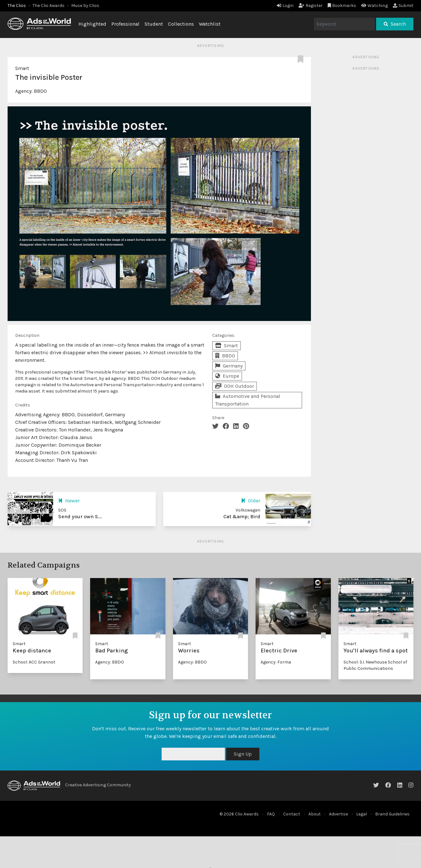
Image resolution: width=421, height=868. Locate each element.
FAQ (271, 814)
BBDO (40, 91)
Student (154, 24)
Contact (292, 814)
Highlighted (92, 24)
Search (395, 24)
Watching (375, 6)
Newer (69, 501)
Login (285, 6)
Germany (229, 366)
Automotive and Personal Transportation (248, 400)
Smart (22, 68)
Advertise (338, 814)
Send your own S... (80, 516)
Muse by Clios (85, 6)
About (315, 814)
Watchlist (210, 24)
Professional (125, 24)
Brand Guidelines (392, 814)
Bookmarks (342, 6)
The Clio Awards (49, 6)
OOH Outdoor (235, 386)
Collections (181, 24)
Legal (362, 814)
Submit (403, 6)
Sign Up (243, 754)
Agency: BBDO (110, 662)
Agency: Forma (276, 662)
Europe (227, 376)
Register (311, 6)
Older (251, 501)
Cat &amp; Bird (242, 516)
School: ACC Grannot (34, 662)
